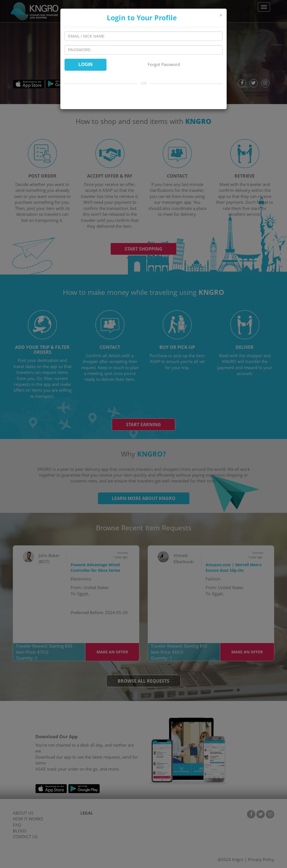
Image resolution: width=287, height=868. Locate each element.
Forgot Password (164, 64)
